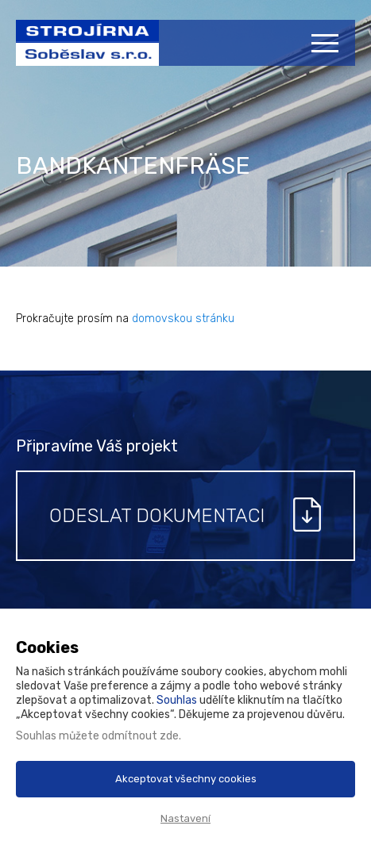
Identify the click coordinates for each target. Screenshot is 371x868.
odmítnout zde (140, 736)
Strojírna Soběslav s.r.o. (79, 51)
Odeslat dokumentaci (157, 516)
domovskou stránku (183, 319)
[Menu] (327, 43)
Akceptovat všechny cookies (186, 779)
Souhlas (177, 700)
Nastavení (185, 818)
